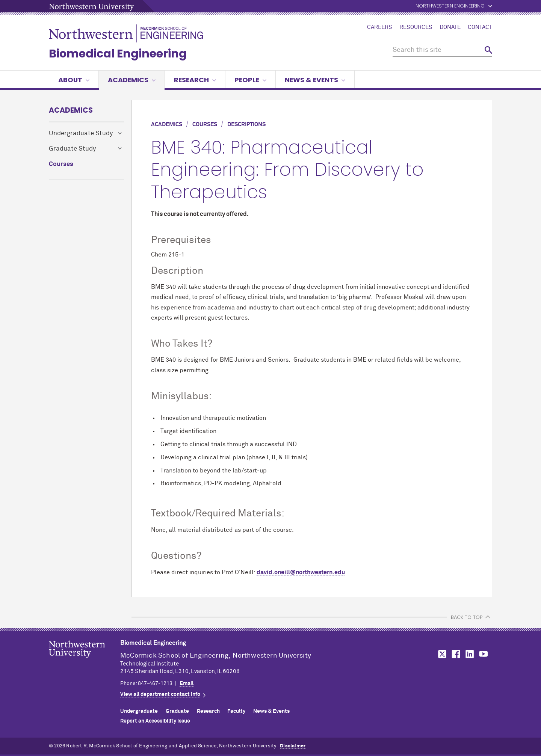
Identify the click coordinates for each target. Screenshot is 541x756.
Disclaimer (293, 746)
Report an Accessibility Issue (155, 721)
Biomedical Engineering (118, 54)
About (74, 80)
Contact (480, 27)
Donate (450, 27)
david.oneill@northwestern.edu (301, 572)
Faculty (236, 711)
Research (195, 80)
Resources (416, 27)
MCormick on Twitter (441, 654)
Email (187, 684)
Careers (380, 27)
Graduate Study (72, 149)
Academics (132, 80)
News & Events (315, 80)
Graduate (177, 711)
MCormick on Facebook (455, 654)
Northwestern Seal (85, 661)
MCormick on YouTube (484, 654)
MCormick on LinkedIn (469, 654)
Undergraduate (139, 711)
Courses (61, 164)
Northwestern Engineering (450, 6)
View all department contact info (160, 694)
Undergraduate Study (81, 134)
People (250, 80)
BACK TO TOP (467, 617)
